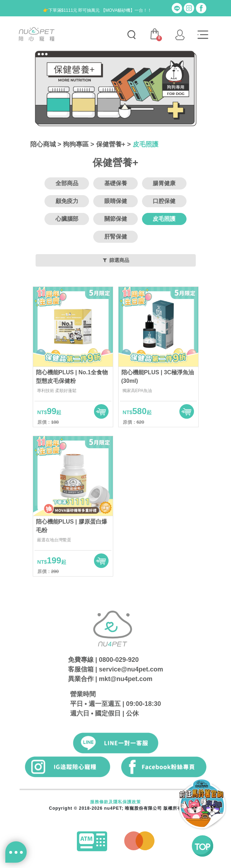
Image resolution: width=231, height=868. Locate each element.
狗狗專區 (76, 144)
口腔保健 (164, 201)
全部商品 (67, 183)
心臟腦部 (67, 219)
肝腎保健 (116, 237)
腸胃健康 (164, 183)
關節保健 (116, 219)
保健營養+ (111, 144)
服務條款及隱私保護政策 (115, 802)
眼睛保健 (116, 201)
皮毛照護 (146, 144)
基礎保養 (116, 183)
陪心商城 (43, 144)
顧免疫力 (67, 201)
